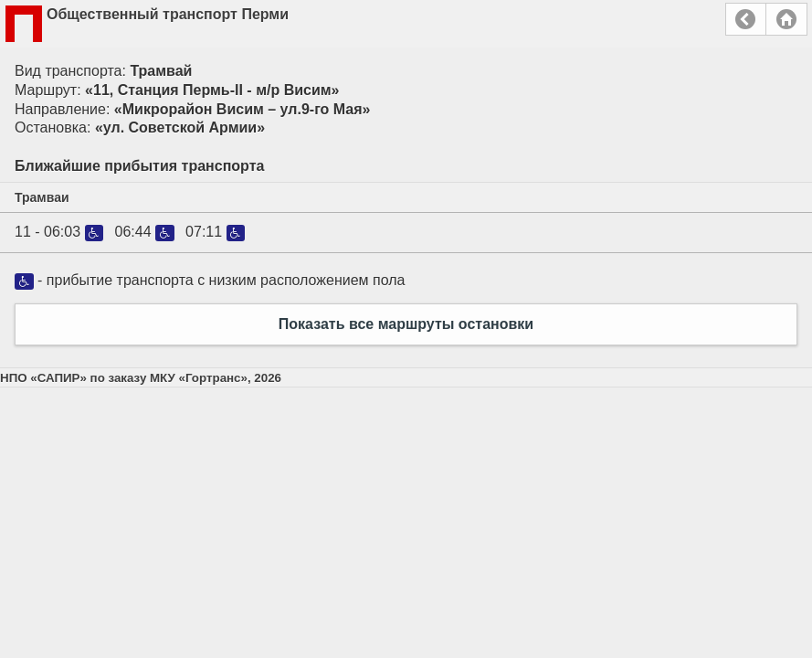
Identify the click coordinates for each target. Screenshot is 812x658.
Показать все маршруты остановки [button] (406, 324)
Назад (746, 19)
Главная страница (786, 19)
